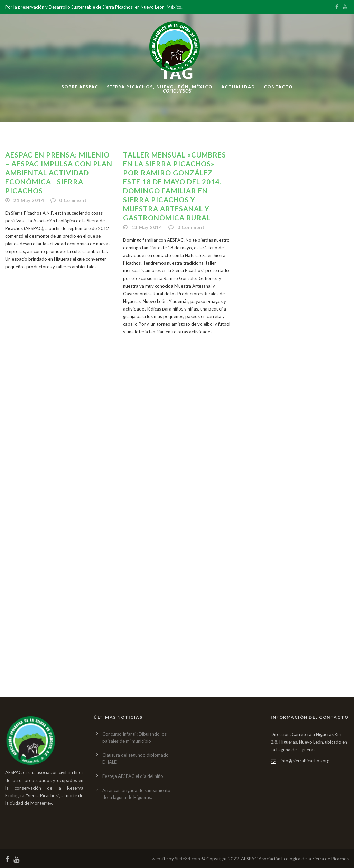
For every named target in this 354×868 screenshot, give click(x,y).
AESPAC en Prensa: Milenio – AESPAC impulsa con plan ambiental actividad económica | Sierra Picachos (59, 173)
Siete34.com (188, 859)
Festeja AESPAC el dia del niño (133, 776)
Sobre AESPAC (80, 87)
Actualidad (238, 87)
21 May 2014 (29, 200)
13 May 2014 (147, 227)
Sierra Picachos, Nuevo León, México (160, 87)
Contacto (278, 87)
